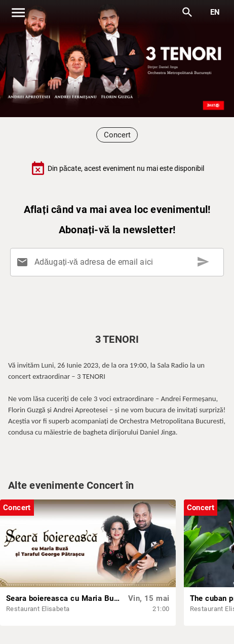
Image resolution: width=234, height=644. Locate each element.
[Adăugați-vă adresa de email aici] (119, 262)
